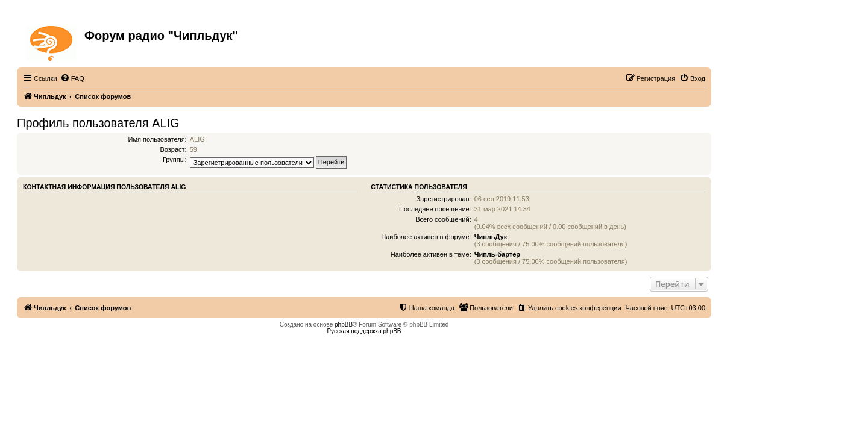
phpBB (344, 324)
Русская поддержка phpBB (364, 331)
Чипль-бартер (497, 254)
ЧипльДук (491, 237)
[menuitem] (72, 78)
